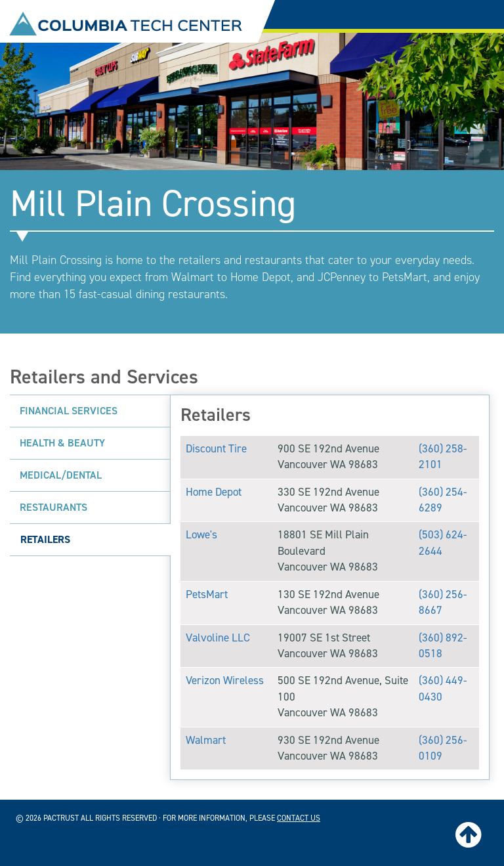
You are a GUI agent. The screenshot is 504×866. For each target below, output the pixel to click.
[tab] (90, 411)
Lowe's (201, 535)
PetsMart (207, 595)
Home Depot (214, 492)
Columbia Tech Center (126, 24)
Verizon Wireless (225, 681)
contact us (299, 818)
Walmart (206, 740)
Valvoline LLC (218, 638)
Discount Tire (216, 449)
